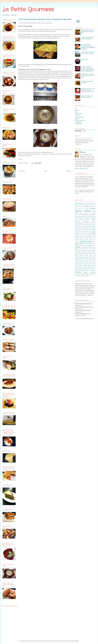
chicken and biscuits (80, 235)
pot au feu (82, 257)
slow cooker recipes (85, 265)
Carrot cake (81, 205)
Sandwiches (82, 218)
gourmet (78, 247)
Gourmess (26, 163)
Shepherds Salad (89, 218)
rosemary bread (88, 262)
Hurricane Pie (87, 213)
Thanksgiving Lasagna (89, 221)
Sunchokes (87, 220)
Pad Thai (91, 215)
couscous (82, 240)
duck (94, 242)
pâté (95, 257)
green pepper (83, 247)
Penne (85, 216)
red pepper (89, 259)
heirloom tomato (79, 249)
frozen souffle (81, 245)
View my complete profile (81, 168)
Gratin (81, 213)
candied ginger (81, 231)
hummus (85, 249)
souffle (85, 267)
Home (46, 171)
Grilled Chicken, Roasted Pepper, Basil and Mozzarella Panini (88, 75)
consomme (82, 238)
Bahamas (77, 119)
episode (77, 193)
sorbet (82, 267)
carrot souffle (92, 231)
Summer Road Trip (79, 117)
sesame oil (81, 264)
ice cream (90, 249)
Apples (77, 203)
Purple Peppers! (85, 59)
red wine (93, 259)
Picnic (88, 216)
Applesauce (81, 203)
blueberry (77, 228)
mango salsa (78, 252)
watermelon (93, 272)
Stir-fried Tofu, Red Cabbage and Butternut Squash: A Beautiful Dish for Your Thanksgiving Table (88, 69)
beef (88, 226)
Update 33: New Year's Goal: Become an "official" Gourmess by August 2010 (88, 90)
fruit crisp (86, 245)
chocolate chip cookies (80, 236)
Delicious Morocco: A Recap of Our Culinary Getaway (88, 53)
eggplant (77, 244)
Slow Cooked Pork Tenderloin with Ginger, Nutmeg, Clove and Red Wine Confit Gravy (88, 47)
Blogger (76, 641)
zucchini (87, 276)
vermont (85, 272)
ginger (94, 245)
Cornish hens (81, 209)
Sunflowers (93, 220)
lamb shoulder (82, 251)
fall (83, 244)
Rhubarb (94, 216)
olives (84, 254)
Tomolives (87, 223)
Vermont (77, 115)
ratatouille (84, 259)
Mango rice (86, 215)
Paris (76, 109)
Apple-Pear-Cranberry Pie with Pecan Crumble (87, 97)
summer (92, 269)
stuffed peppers (79, 269)
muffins (85, 252)
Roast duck (77, 218)
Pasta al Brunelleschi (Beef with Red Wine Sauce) (88, 38)
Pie (91, 216)
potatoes (87, 257)
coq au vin (92, 238)
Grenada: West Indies (80, 121)
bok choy (82, 228)
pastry (94, 254)
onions (87, 254)
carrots (77, 233)
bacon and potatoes (87, 225)
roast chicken (78, 261)
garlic (91, 245)
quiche (76, 259)
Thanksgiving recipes (80, 223)
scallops (94, 262)
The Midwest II (79, 124)
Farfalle (87, 209)
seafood (77, 264)
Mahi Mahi (82, 215)
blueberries (93, 226)
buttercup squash (84, 230)
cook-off (87, 238)
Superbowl (77, 221)
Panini (94, 215)
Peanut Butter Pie (79, 216)
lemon (90, 251)
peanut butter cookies (81, 256)
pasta (91, 254)
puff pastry (91, 257)
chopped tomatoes (91, 236)
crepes (94, 240)
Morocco (77, 110)
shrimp (91, 264)
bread (86, 228)
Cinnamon (87, 207)
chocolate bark (91, 235)
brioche (89, 228)
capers (87, 231)
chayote (85, 233)
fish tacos (93, 244)
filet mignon (87, 244)
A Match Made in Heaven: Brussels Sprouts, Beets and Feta (88, 31)
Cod (91, 207)
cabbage (89, 230)
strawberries (92, 267)
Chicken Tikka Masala (90, 205)
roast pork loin (87, 261)
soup (88, 267)
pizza (91, 256)
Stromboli (81, 220)
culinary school (86, 242)
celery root (81, 233)
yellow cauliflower (81, 276)
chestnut (89, 233)
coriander (77, 240)
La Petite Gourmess (28, 10)
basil (85, 226)
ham (94, 247)
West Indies (77, 225)
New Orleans (78, 114)
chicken (93, 233)
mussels (89, 252)
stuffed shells (86, 269)
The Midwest (78, 122)
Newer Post (22, 171)
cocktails (77, 238)
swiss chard (89, 271)
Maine (76, 112)
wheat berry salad (88, 274)
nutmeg (80, 254)
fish (90, 244)
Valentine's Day (92, 223)
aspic (81, 225)
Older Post (69, 171)
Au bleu (86, 203)
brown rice (78, 230)
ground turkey (90, 247)
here (87, 187)
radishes (80, 259)
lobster (94, 251)
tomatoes (78, 272)
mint (82, 252)
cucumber (77, 242)
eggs (81, 244)
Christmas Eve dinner (80, 207)
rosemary (82, 262)
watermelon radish (79, 274)
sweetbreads (83, 271)
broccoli (93, 228)
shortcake (86, 264)
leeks (86, 251)
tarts (94, 271)
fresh (76, 245)
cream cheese (88, 240)
